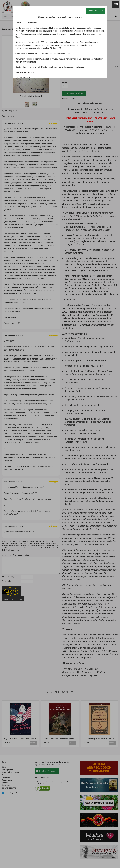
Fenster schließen (95, 11)
